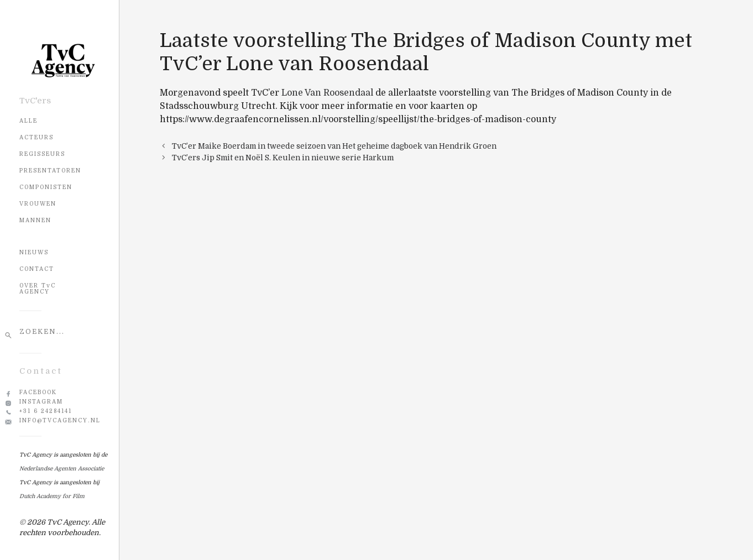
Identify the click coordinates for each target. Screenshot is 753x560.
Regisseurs (42, 154)
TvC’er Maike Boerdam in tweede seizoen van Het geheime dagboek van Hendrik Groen (334, 146)
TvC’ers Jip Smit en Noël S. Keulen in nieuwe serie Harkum (283, 158)
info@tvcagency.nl (60, 420)
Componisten (46, 187)
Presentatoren (50, 171)
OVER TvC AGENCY (38, 289)
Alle (28, 121)
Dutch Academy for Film (52, 496)
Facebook (38, 392)
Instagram (41, 402)
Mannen (35, 220)
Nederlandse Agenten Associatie (62, 469)
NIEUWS (34, 252)
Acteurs (36, 137)
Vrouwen (38, 204)
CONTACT (37, 269)
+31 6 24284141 (46, 411)
